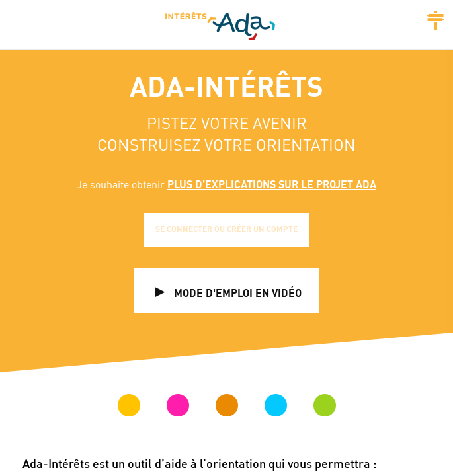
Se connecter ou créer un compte (226, 229)
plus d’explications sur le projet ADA (272, 184)
